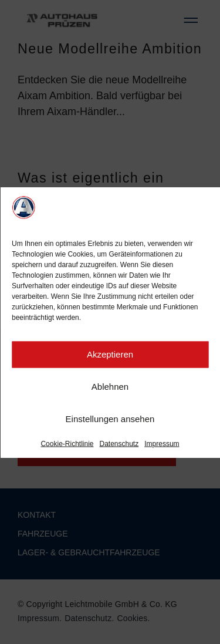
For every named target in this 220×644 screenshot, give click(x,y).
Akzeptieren (110, 356)
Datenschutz (119, 445)
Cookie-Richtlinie (67, 445)
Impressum (162, 445)
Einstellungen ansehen (110, 421)
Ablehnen (110, 388)
